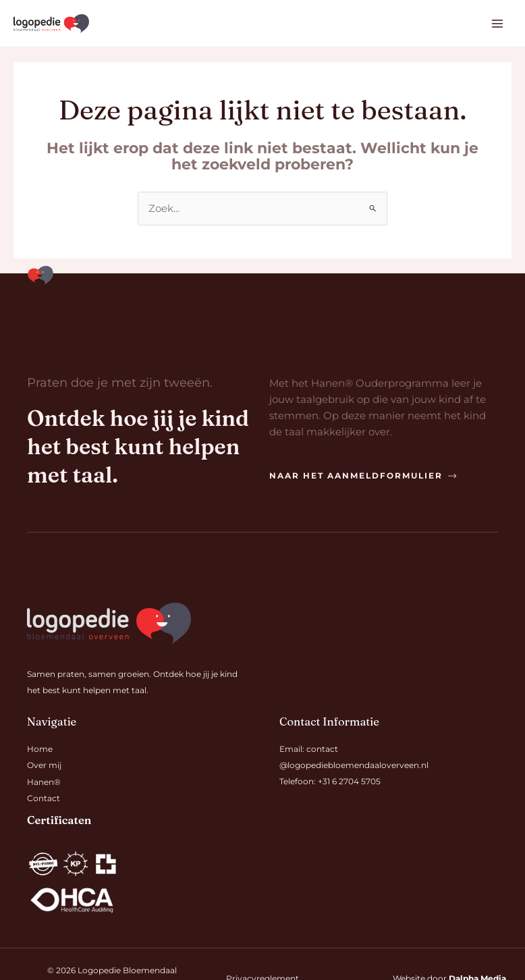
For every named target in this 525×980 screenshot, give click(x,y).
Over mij (44, 766)
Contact (44, 798)
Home (40, 750)
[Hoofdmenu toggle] (497, 24)
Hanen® (44, 782)
